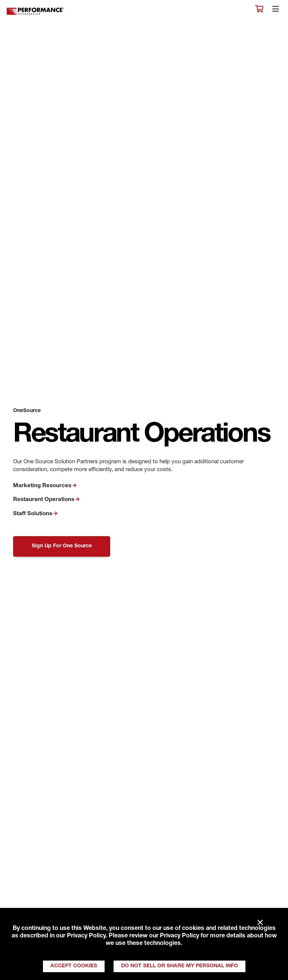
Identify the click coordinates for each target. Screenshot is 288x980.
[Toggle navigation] (276, 11)
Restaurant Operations (44, 500)
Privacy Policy (86, 936)
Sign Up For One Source (62, 546)
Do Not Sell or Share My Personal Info (179, 966)
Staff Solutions (33, 514)
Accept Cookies (74, 966)
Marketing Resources (42, 486)
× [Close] (260, 923)
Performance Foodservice (36, 11)
